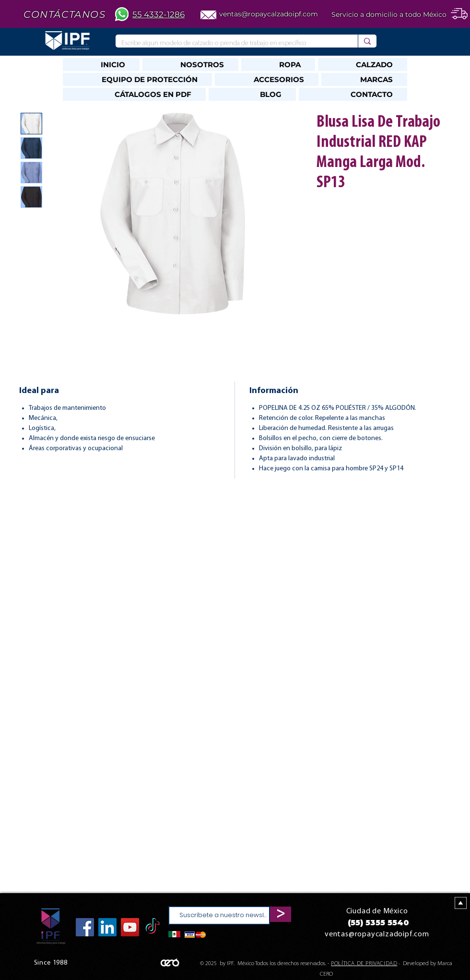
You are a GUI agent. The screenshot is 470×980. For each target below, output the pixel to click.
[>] (281, 914)
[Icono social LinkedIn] (107, 927)
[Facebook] (85, 927)
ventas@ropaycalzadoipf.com (269, 14)
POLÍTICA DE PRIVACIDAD (364, 964)
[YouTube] (130, 927)
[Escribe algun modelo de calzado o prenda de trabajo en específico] (229, 43)
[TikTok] (153, 927)
